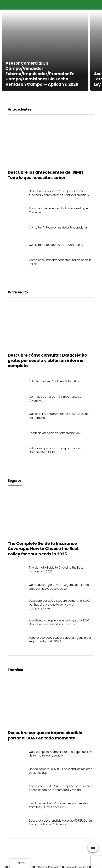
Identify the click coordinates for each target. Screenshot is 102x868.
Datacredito (18, 292)
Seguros (15, 480)
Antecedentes (20, 109)
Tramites (15, 670)
